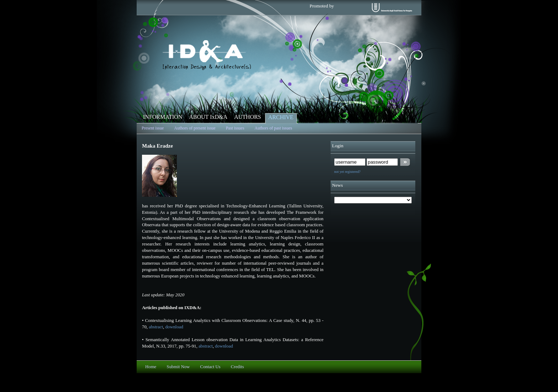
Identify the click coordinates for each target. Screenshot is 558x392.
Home (151, 367)
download (174, 327)
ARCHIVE (281, 117)
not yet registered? (347, 172)
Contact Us (210, 367)
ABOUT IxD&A (208, 117)
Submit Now (178, 367)
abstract (156, 327)
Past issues (235, 128)
